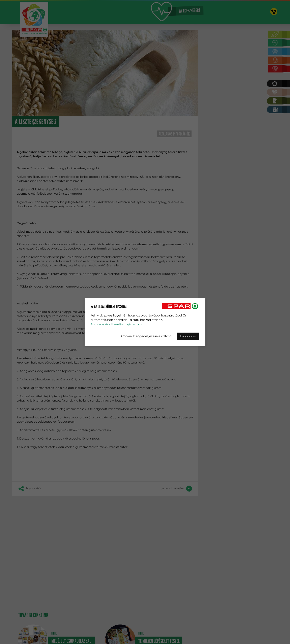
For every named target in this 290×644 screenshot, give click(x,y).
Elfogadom (188, 336)
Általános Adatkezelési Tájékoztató (116, 324)
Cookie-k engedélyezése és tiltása (146, 336)
